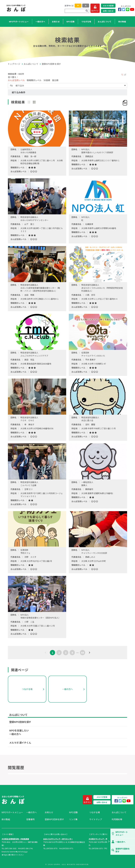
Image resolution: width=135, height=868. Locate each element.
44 (83, 653)
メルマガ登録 (108, 6)
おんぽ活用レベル (16, 80)
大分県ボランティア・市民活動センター (104, 839)
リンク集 (73, 819)
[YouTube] (132, 10)
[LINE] (128, 10)
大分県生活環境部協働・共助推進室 (15, 839)
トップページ (14, 64)
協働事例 (30, 819)
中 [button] (78, 6)
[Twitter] (124, 10)
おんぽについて (105, 22)
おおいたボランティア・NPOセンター (58, 839)
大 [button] (86, 6)
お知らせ (56, 22)
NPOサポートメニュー (19, 22)
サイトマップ (96, 819)
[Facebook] (120, 10)
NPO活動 (71, 22)
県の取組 (122, 22)
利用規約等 (117, 819)
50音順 (47, 80)
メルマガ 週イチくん (20, 743)
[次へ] (89, 653)
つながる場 (86, 22)
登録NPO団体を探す (20, 722)
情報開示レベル (34, 80)
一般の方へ (40, 22)
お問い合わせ (108, 11)
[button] (109, 842)
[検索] (87, 11)
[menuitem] (13, 812)
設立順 (55, 80)
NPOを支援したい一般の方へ (19, 732)
